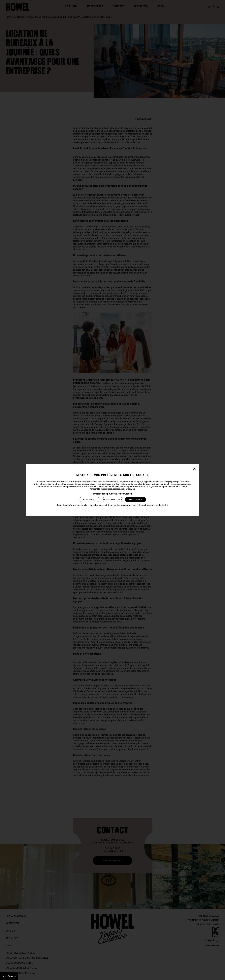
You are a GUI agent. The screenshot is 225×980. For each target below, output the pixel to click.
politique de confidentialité (155, 505)
